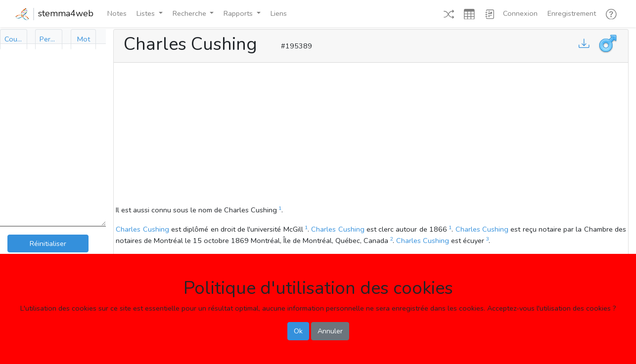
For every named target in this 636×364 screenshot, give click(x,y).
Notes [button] (117, 13)
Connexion (520, 13)
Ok (298, 331)
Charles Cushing (142, 229)
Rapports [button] (239, 13)
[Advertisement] (371, 135)
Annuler (330, 331)
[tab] (14, 39)
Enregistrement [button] (572, 13)
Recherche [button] (190, 13)
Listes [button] (147, 13)
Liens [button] (279, 13)
